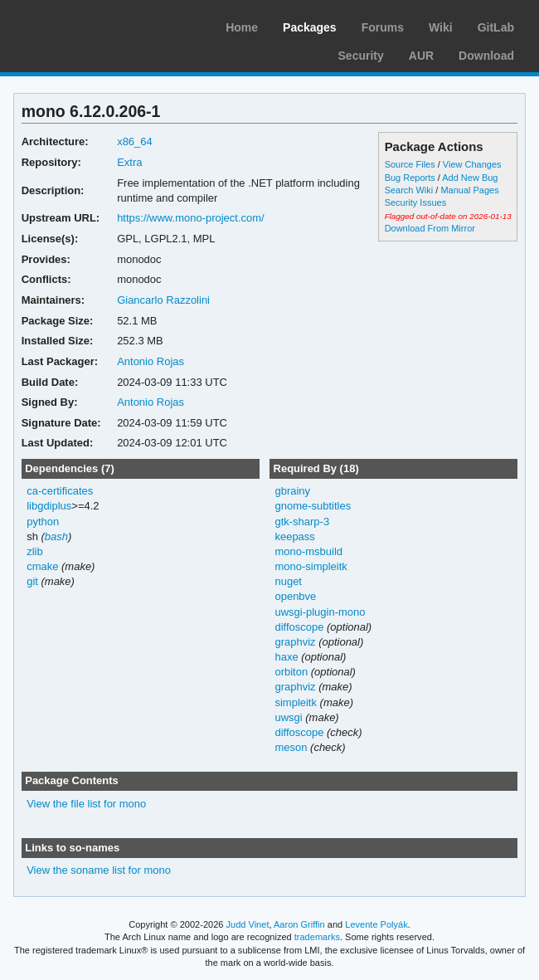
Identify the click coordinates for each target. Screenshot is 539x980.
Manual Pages (469, 190)
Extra (129, 162)
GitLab (496, 27)
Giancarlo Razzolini (163, 300)
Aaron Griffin (299, 924)
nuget (288, 581)
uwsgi (288, 717)
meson (291, 747)
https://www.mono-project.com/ (191, 218)
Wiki (441, 27)
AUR (421, 56)
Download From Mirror (430, 228)
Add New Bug (470, 178)
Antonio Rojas (151, 361)
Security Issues (415, 202)
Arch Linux (91, 25)
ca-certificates (60, 491)
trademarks (317, 937)
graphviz (295, 642)
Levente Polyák (376, 924)
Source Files (410, 164)
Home (242, 27)
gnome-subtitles (313, 506)
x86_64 (135, 141)
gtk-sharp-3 (302, 522)
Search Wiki (409, 190)
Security (361, 56)
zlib (34, 551)
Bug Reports (410, 178)
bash (56, 536)
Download (486, 56)
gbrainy (292, 491)
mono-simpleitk (311, 566)
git (32, 581)
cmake (42, 566)
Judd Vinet (248, 924)
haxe (286, 657)
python (43, 522)
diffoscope (299, 627)
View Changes (472, 164)
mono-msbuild (308, 551)
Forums (383, 27)
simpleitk (296, 702)
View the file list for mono (86, 804)
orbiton (291, 672)
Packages (310, 27)
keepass (294, 536)
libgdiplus (49, 506)
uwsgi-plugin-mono (320, 612)
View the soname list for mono (99, 870)
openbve (295, 596)
